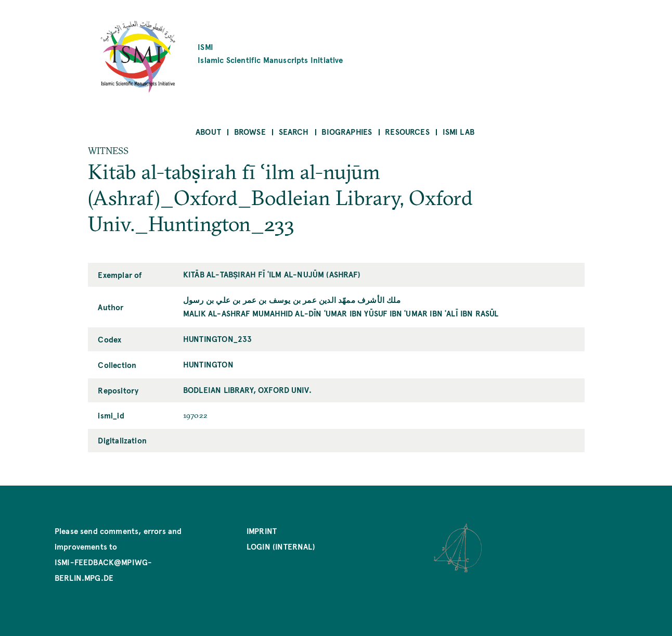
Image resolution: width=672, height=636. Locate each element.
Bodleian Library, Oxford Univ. (247, 390)
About (208, 131)
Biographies (347, 131)
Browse (250, 131)
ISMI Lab (458, 131)
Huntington (208, 364)
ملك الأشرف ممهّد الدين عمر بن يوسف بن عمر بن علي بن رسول (292, 300)
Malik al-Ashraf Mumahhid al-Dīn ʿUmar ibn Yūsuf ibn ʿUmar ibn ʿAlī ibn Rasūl (341, 313)
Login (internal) (281, 546)
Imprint (262, 531)
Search (294, 131)
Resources (407, 131)
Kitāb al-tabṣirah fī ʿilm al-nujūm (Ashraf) (272, 274)
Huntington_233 (218, 339)
